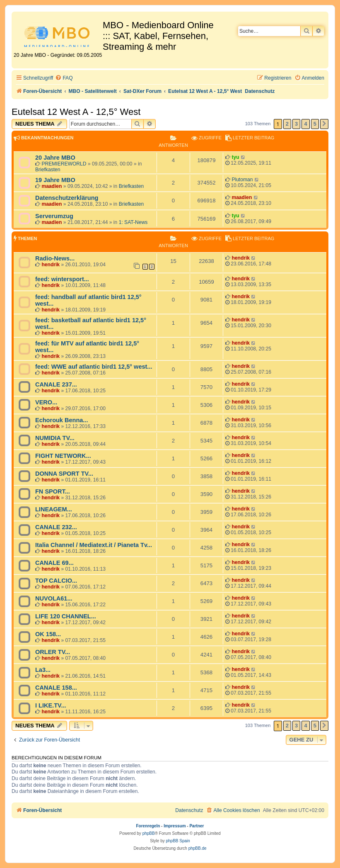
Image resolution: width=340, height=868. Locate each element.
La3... (43, 670)
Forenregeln (148, 826)
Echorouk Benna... (61, 420)
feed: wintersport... (62, 279)
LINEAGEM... (54, 509)
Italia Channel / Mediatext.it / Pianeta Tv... (94, 545)
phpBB (149, 833)
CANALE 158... (56, 688)
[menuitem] (64, 78)
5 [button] (315, 124)
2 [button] (287, 124)
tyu (235, 157)
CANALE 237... (56, 384)
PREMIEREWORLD (64, 164)
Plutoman (242, 180)
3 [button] (296, 124)
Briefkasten (48, 170)
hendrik (51, 265)
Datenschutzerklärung (67, 198)
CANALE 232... (56, 527)
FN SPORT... (53, 491)
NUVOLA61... (54, 598)
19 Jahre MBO (55, 180)
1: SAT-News (133, 222)
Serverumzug (54, 216)
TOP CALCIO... (56, 581)
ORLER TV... (53, 652)
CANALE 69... (54, 563)
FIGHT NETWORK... (63, 456)
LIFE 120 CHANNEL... (66, 616)
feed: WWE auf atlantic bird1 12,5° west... (94, 367)
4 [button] (305, 124)
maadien (52, 186)
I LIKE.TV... (51, 705)
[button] (324, 124)
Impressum (175, 826)
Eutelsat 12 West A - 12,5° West (76, 112)
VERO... (46, 402)
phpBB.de (198, 848)
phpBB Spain (178, 841)
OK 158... (48, 634)
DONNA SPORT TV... (64, 474)
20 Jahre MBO (55, 158)
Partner (197, 826)
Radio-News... (55, 258)
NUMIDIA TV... (55, 438)
